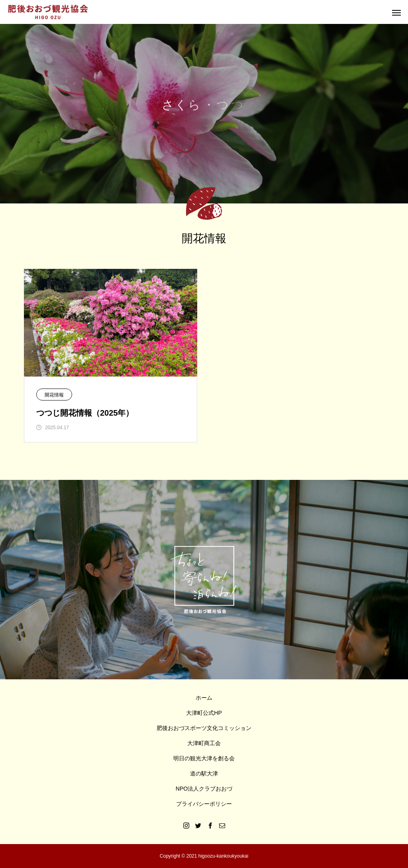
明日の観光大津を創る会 (204, 758)
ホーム (204, 698)
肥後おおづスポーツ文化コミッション (204, 728)
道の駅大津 (204, 773)
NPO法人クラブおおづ (204, 789)
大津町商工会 (204, 743)
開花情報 (54, 395)
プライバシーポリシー (204, 804)
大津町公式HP (204, 713)
